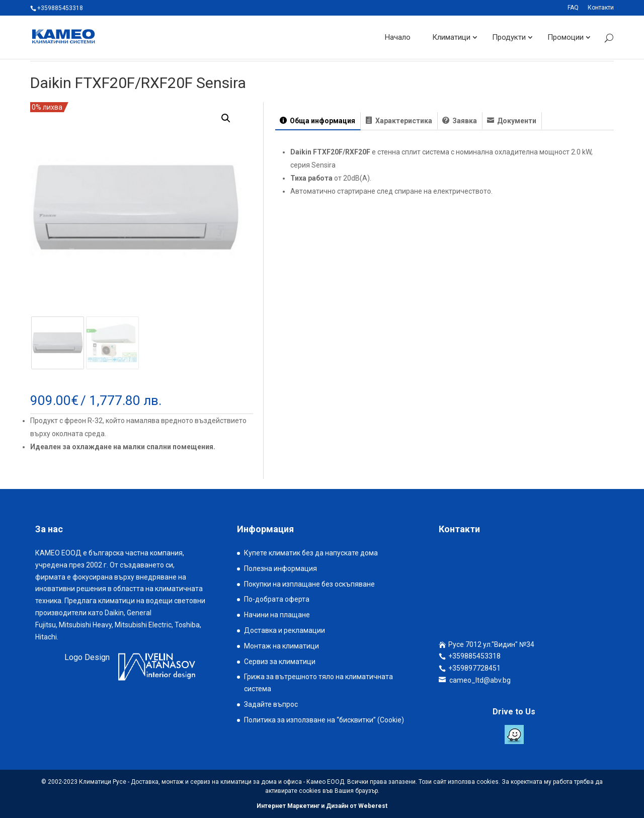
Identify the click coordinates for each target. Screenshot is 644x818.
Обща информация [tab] (322, 121)
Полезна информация (280, 568)
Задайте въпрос (271, 704)
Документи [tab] (516, 121)
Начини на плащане (277, 615)
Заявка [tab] (464, 121)
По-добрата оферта (277, 599)
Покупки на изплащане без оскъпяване (309, 584)
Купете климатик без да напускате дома (311, 553)
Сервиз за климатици (280, 662)
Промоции (566, 37)
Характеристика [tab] (403, 121)
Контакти (601, 8)
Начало (398, 37)
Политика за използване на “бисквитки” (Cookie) (324, 720)
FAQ (573, 8)
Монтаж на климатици (281, 646)
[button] (226, 118)
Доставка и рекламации (285, 630)
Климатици (451, 37)
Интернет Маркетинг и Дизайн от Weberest (322, 806)
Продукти (509, 37)
